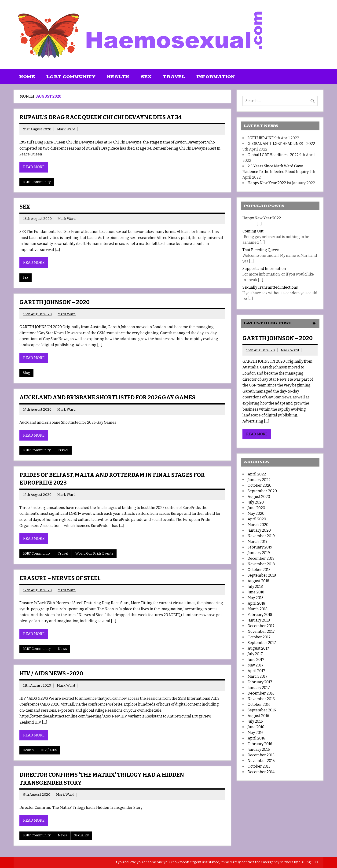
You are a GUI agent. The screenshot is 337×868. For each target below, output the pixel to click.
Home (27, 77)
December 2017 (261, 626)
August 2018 (258, 581)
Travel (174, 77)
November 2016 (261, 699)
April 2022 (257, 474)
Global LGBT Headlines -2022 (273, 155)
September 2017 (262, 643)
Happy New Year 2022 (267, 183)
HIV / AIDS (49, 750)
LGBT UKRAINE (261, 138)
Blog (26, 373)
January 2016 (259, 749)
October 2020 (260, 485)
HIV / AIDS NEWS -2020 (51, 673)
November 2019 (261, 536)
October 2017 (259, 637)
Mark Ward (66, 129)
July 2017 (255, 654)
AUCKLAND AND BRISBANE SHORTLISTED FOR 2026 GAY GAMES (107, 397)
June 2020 (256, 508)
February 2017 (260, 682)
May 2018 (256, 598)
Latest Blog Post (268, 323)
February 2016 (260, 744)
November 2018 (261, 564)
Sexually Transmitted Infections (270, 287)
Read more (34, 167)
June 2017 (256, 660)
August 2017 (258, 648)
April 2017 (256, 671)
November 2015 (261, 761)
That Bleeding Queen (261, 250)
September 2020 (262, 491)
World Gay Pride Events (94, 554)
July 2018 (255, 587)
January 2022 (259, 480)
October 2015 (259, 766)
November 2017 (261, 631)
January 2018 (259, 620)
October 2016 (259, 704)
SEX (25, 207)
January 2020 (259, 530)
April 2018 (256, 603)
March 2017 (258, 676)
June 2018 (256, 592)
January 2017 (259, 688)
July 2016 (255, 721)
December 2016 (261, 693)
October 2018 (259, 570)
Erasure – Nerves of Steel (60, 578)
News (62, 649)
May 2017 (256, 665)
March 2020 (258, 525)
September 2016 (262, 710)
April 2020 (257, 519)
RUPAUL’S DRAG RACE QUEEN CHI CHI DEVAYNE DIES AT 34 (101, 117)
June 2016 (256, 727)
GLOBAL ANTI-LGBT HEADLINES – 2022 (281, 144)
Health (118, 77)
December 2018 (261, 558)
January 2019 (259, 553)
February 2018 (260, 615)
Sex (146, 77)
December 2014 (261, 772)
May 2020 (256, 513)
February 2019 (260, 547)
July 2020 (256, 502)
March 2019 (258, 542)
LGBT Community (71, 77)
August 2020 (259, 497)
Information (216, 77)
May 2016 (256, 733)
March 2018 (258, 609)
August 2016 (258, 716)
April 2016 (256, 738)
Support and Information (264, 269)
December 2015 (261, 755)
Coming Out (253, 231)
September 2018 (262, 575)
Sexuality (81, 835)
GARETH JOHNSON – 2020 (55, 302)
